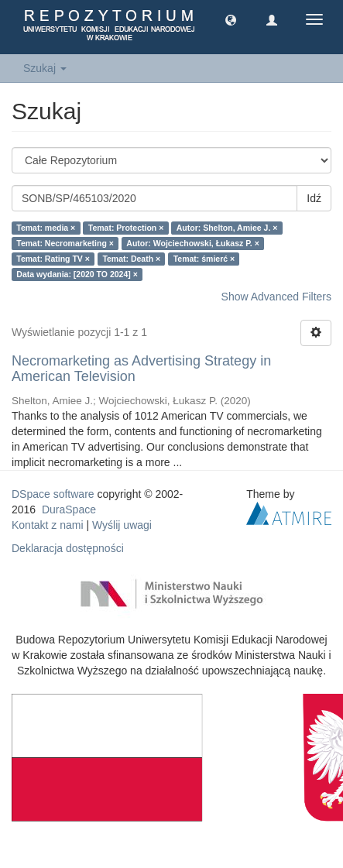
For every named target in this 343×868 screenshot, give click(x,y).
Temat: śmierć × (204, 259)
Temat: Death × (131, 259)
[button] (231, 19)
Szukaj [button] (45, 68)
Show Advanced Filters (276, 297)
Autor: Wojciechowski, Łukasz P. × (192, 243)
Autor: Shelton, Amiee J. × (227, 228)
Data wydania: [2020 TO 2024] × (77, 274)
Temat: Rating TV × (53, 259)
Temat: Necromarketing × (65, 243)
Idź (314, 198)
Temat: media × (46, 228)
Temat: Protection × (126, 228)
